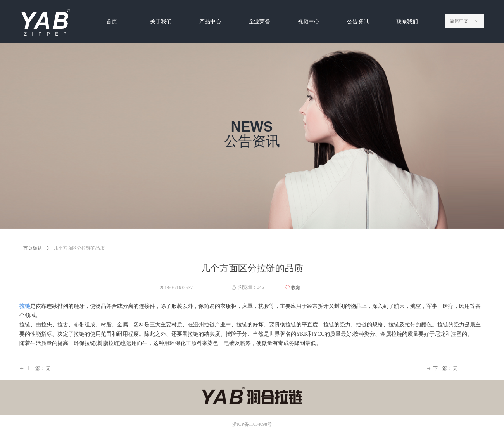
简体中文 (459, 21)
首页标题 (33, 248)
